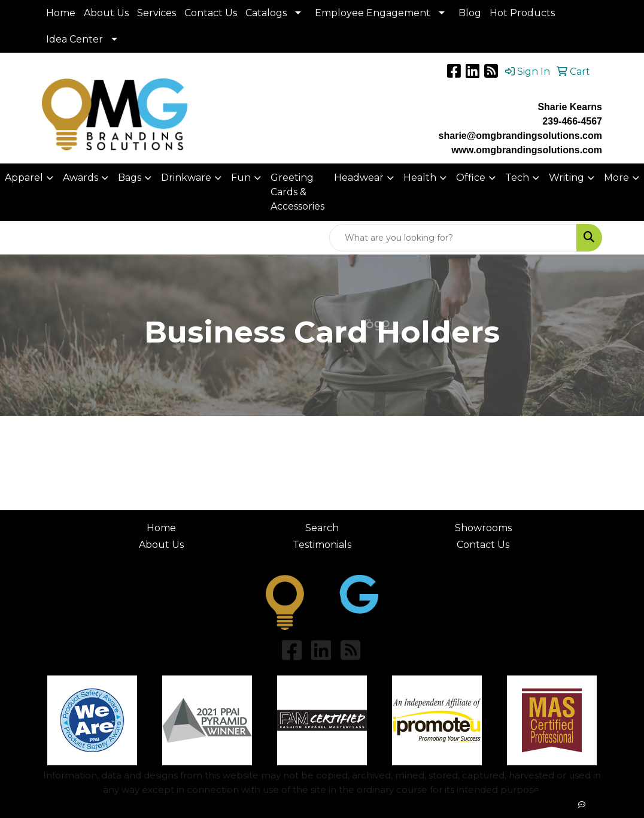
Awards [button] (80, 178)
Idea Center (75, 39)
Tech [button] (517, 178)
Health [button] (420, 178)
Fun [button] (241, 178)
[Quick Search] (453, 238)
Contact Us (211, 13)
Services (157, 13)
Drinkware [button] (186, 178)
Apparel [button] (24, 178)
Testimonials (322, 545)
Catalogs (266, 13)
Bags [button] (130, 178)
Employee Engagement (373, 13)
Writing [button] (566, 178)
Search (322, 528)
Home (61, 13)
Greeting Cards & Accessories (297, 192)
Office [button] (471, 178)
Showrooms (483, 528)
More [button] (616, 178)
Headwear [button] (359, 178)
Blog (470, 13)
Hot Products (522, 13)
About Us (106, 13)
